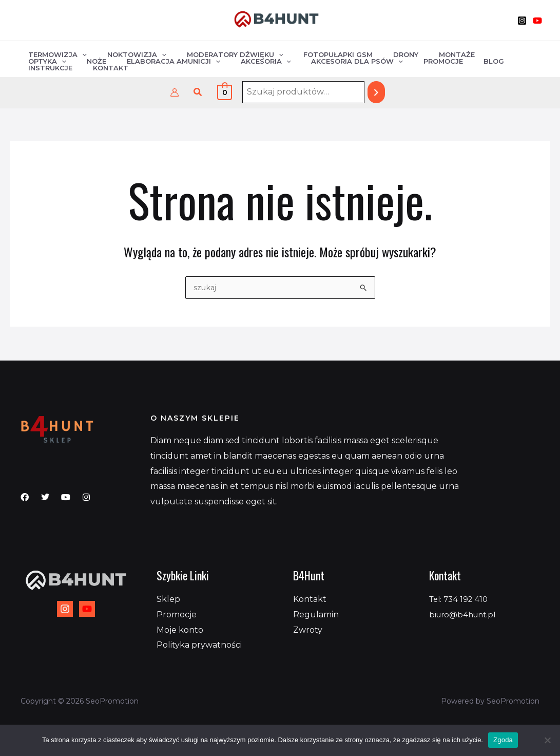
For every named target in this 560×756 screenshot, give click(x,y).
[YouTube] (537, 21)
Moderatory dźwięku (217, 53)
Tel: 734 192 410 (461, 599)
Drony (373, 53)
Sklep (168, 599)
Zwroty (308, 630)
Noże (510, 53)
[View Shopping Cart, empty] (225, 92)
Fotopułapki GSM (313, 53)
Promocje (320, 66)
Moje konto (180, 630)
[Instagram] (522, 21)
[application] (79, 53)
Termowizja (54, 53)
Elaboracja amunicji (71, 66)
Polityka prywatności (199, 645)
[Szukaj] (376, 92)
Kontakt (462, 66)
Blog (363, 66)
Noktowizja (126, 53)
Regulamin (316, 615)
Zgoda (503, 740)
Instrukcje (409, 66)
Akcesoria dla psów (241, 66)
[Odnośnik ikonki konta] (175, 92)
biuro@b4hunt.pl (465, 615)
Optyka (468, 53)
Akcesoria (157, 66)
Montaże (417, 53)
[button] (198, 92)
